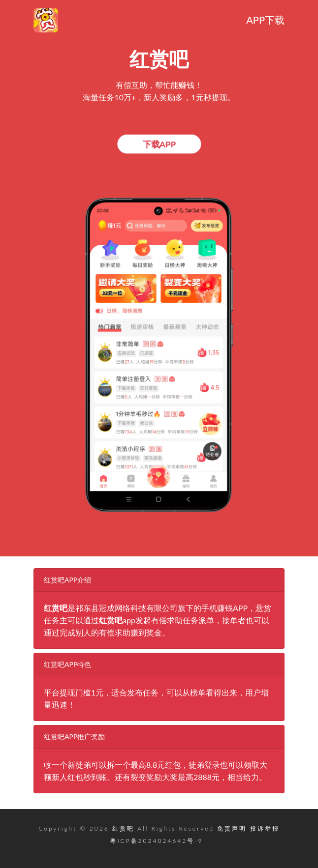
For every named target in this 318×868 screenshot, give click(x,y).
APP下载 (265, 20)
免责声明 (232, 828)
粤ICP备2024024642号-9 (156, 841)
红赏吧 (123, 828)
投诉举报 (265, 828)
